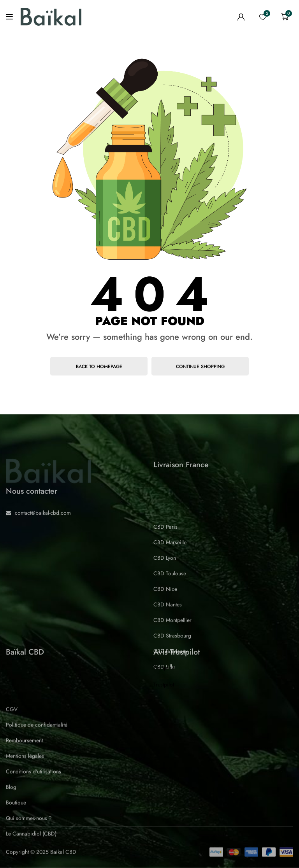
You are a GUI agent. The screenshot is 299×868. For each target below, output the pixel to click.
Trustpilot (164, 667)
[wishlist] (263, 17)
